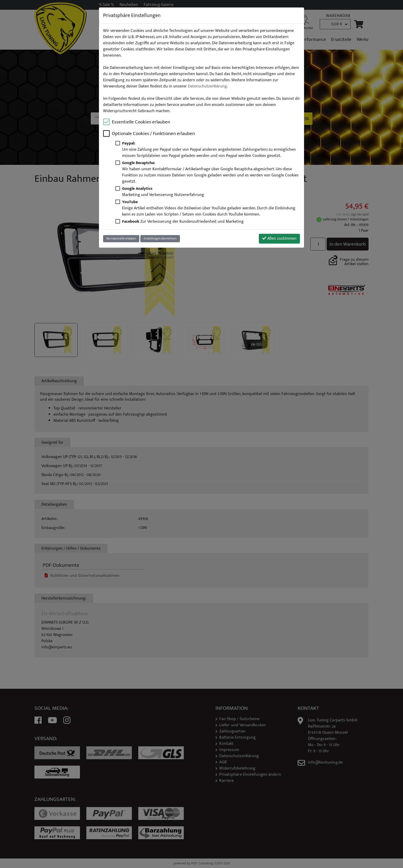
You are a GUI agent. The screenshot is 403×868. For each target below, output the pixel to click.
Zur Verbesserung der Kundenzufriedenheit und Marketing (183, 222)
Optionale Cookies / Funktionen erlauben (153, 134)
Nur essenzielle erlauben (121, 239)
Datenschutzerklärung (207, 86)
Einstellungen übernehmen (160, 239)
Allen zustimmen (279, 239)
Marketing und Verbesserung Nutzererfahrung (163, 192)
